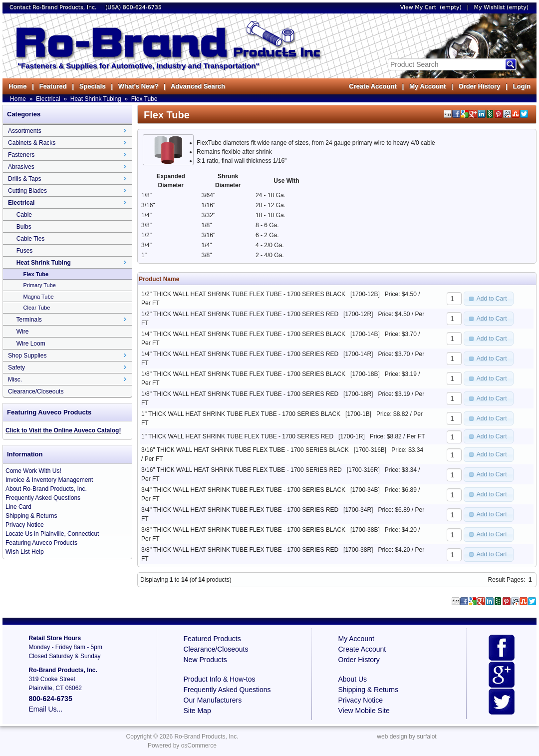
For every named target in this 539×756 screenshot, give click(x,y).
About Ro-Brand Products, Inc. (46, 489)
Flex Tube (144, 99)
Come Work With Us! (33, 471)
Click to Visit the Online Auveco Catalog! (63, 430)
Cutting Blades (27, 191)
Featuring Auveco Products (41, 543)
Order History (479, 86)
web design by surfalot (406, 737)
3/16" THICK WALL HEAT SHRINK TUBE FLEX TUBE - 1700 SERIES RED (242, 470)
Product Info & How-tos (220, 679)
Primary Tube (40, 285)
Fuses (25, 251)
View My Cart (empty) (431, 7)
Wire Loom (31, 344)
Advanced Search (198, 86)
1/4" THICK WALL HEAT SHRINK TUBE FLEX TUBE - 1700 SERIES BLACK (243, 334)
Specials (93, 86)
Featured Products (212, 639)
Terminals (29, 320)
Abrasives (21, 167)
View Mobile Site (364, 711)
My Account (427, 86)
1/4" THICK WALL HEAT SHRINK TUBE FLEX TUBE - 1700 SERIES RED (240, 354)
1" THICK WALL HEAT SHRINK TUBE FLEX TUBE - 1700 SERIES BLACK (241, 414)
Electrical (48, 99)
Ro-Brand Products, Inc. (206, 737)
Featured (53, 86)
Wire (23, 332)
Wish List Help (25, 552)
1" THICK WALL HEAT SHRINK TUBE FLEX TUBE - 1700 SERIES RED (237, 436)
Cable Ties (31, 239)
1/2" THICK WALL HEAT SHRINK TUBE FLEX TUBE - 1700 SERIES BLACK (243, 294)
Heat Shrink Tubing (96, 99)
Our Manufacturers (213, 700)
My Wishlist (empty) (501, 7)
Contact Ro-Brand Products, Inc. (54, 7)
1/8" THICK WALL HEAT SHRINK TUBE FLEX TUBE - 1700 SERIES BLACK (243, 374)
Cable (24, 215)
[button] (489, 299)
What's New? (138, 86)
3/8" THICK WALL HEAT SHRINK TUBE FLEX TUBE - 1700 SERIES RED (240, 550)
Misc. (15, 379)
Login (522, 86)
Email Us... (46, 709)
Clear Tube (37, 308)
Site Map (197, 711)
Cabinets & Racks (32, 143)
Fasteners (21, 155)
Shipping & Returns (31, 516)
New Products (205, 660)
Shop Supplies (27, 356)
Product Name (159, 279)
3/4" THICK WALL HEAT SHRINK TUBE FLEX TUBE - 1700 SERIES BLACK (243, 490)
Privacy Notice (25, 525)
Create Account (373, 86)
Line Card (18, 507)
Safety (16, 368)
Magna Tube (39, 297)
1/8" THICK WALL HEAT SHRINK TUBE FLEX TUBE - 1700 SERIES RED (240, 394)
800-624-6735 (142, 7)
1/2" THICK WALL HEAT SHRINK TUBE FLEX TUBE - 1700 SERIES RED (240, 314)
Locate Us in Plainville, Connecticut (52, 534)
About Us (353, 679)
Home (17, 86)
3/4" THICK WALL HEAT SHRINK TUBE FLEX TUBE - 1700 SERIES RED (240, 510)
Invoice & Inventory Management (49, 480)
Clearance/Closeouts (36, 391)
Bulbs (24, 227)
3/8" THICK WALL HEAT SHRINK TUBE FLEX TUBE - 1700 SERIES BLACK (243, 530)
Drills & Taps (24, 179)
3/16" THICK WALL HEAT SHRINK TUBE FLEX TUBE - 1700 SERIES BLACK (245, 450)
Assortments (25, 131)
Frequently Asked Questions (43, 498)
